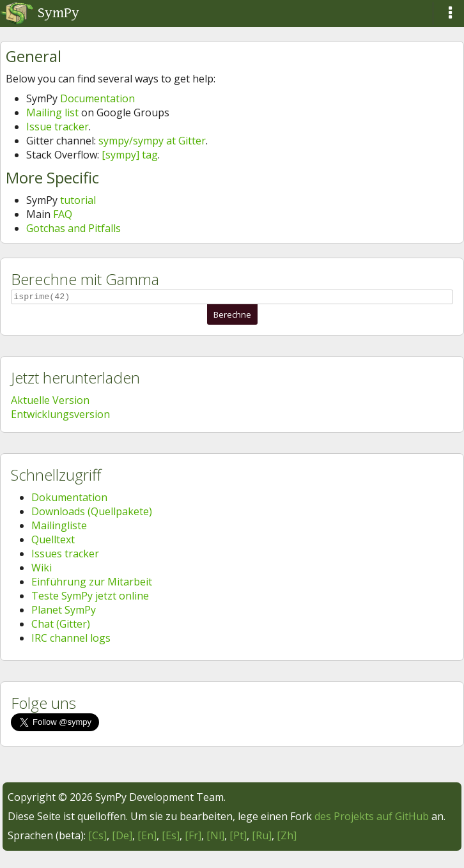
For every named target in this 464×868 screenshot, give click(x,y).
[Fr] (193, 837)
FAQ (63, 214)
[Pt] (238, 837)
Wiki (42, 570)
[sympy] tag (130, 155)
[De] (122, 837)
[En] (147, 837)
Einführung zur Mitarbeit (92, 584)
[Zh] (287, 837)
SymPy (40, 13)
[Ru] (262, 837)
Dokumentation (69, 499)
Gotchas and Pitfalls (73, 228)
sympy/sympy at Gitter (152, 141)
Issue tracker (58, 127)
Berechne (232, 316)
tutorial (78, 200)
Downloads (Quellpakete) (92, 513)
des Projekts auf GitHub (372, 818)
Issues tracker (65, 555)
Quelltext (53, 541)
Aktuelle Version (50, 402)
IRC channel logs (71, 640)
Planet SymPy (64, 612)
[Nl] (215, 837)
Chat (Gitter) (61, 626)
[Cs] (97, 837)
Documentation (97, 98)
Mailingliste (59, 527)
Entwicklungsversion (60, 416)
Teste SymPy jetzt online (90, 598)
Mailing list (52, 112)
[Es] (171, 837)
